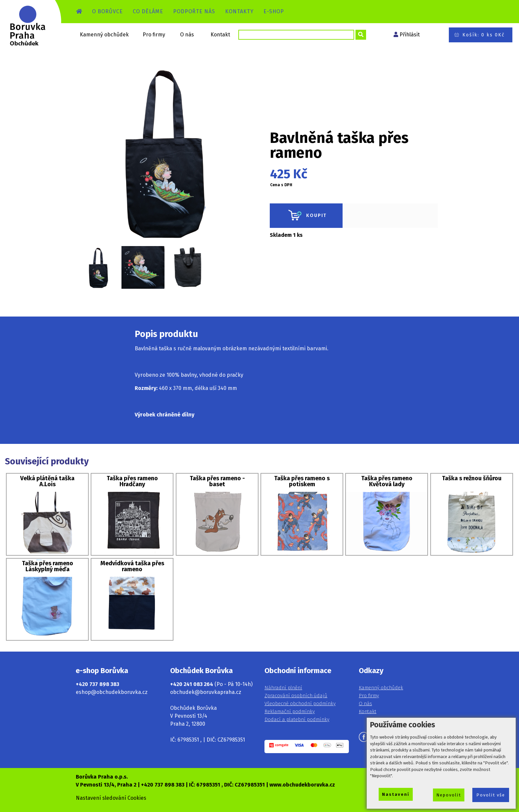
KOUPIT (306, 216)
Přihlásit (410, 35)
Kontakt (220, 35)
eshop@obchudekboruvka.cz (112, 692)
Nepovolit (449, 795)
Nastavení (396, 794)
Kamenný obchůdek (104, 35)
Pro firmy (154, 35)
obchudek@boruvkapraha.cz (206, 692)
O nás (187, 35)
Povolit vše (491, 795)
